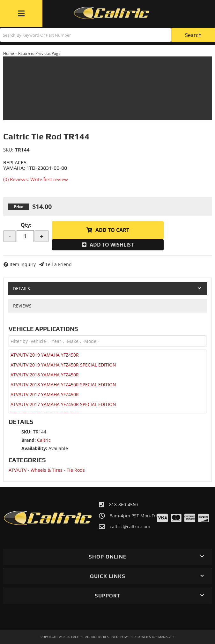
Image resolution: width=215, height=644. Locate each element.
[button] (108, 35)
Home (9, 53)
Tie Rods (76, 470)
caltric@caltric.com (130, 527)
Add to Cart (112, 230)
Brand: (29, 440)
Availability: (34, 448)
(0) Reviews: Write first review (36, 179)
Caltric (44, 440)
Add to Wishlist (112, 245)
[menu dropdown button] (21, 13)
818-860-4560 (123, 504)
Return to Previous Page (39, 53)
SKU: (8, 150)
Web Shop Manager (157, 637)
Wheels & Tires (47, 470)
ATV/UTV (18, 470)
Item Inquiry (23, 264)
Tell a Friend (59, 264)
